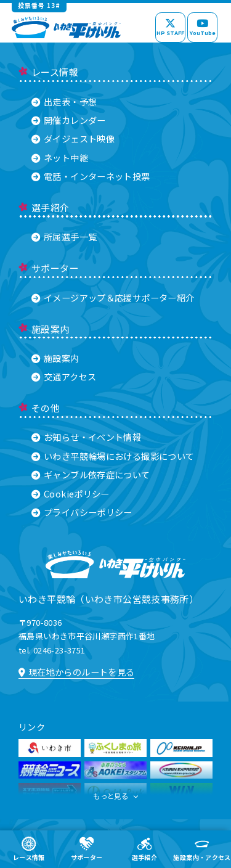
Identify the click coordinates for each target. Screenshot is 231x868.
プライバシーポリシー (82, 512)
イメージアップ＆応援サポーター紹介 (113, 297)
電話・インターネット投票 (91, 176)
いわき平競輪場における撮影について (113, 456)
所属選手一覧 (64, 236)
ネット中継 (60, 158)
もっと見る (116, 799)
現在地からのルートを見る (76, 672)
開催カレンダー (69, 120)
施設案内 (55, 358)
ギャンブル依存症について (91, 474)
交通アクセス (64, 376)
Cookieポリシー (71, 493)
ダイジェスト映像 (73, 138)
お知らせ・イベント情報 (86, 437)
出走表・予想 (64, 101)
